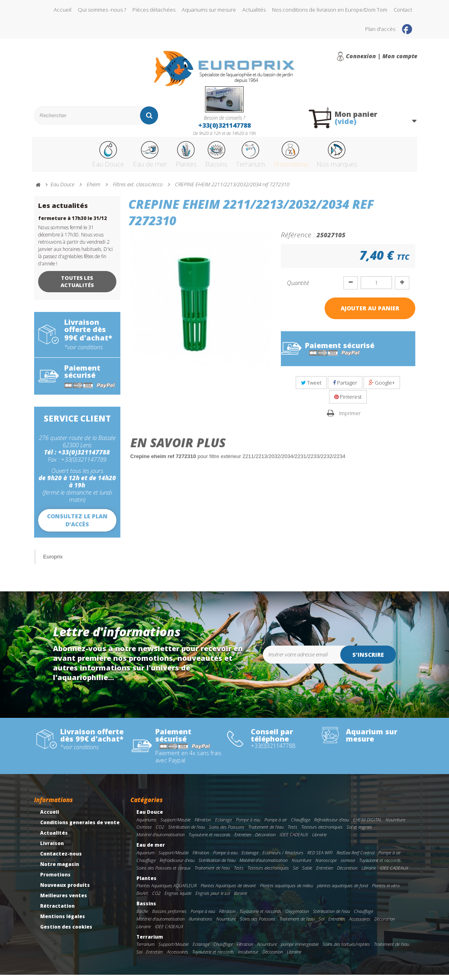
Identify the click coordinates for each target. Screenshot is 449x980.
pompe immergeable (300, 949)
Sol (321, 924)
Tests (293, 832)
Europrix (53, 562)
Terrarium (255, 158)
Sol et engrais (359, 832)
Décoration (265, 840)
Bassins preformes (169, 916)
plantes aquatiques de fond (342, 891)
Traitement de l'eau (266, 832)
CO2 (160, 832)
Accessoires (360, 924)
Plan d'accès (380, 29)
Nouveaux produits (65, 890)
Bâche (142, 916)
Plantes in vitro (386, 891)
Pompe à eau (248, 825)
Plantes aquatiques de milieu (286, 891)
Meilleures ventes (64, 901)
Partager (345, 388)
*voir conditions (83, 352)
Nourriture (395, 825)
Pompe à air (276, 825)
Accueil (63, 10)
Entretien (243, 840)
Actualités (254, 10)
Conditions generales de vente (80, 828)
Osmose (144, 832)
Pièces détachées (154, 10)
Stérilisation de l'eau (187, 832)
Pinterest (348, 402)
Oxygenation (297, 916)
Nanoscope (326, 865)
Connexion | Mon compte (382, 56)
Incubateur (248, 957)
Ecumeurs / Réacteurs (283, 858)
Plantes (174, 158)
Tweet (311, 388)
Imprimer (350, 418)
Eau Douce (80, 158)
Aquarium (145, 858)
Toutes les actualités (77, 287)
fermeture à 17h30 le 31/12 (72, 223)
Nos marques (363, 158)
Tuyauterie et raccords (209, 840)
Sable (307, 873)
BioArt (142, 898)
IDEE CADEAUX (294, 840)
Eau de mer (130, 158)
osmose (348, 865)
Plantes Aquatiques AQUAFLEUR (167, 891)
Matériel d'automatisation (161, 840)
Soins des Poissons (227, 832)
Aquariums (146, 825)
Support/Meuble (176, 825)
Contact (403, 10)
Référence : (298, 240)
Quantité (298, 288)
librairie (241, 898)
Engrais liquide (178, 898)
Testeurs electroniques (322, 832)
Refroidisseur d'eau (332, 825)
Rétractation (57, 911)
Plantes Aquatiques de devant (228, 891)
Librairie (319, 840)
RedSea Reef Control (356, 858)
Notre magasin (60, 869)
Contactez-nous (61, 859)
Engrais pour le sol (213, 898)
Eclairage (223, 825)
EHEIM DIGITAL (367, 825)
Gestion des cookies (66, 932)
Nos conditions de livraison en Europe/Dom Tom (330, 10)
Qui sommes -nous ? (102, 10)
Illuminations (200, 924)
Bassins (212, 158)
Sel (296, 873)
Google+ (382, 388)
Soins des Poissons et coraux (164, 873)
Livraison (52, 849)
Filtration (203, 825)
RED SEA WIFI (320, 858)
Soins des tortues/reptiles (346, 949)
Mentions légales (63, 922)
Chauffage (301, 825)
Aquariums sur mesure (209, 10)
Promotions (306, 158)
